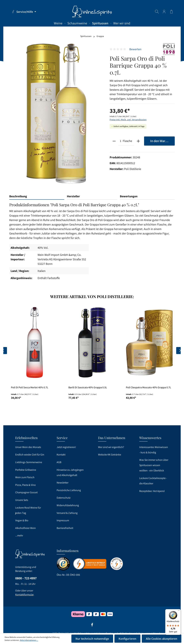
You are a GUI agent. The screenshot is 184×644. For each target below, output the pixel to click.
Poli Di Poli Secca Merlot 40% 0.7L (30, 387)
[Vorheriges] (3, 351)
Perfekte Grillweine (26, 470)
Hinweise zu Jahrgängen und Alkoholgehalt (70, 472)
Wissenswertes (150, 438)
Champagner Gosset (26, 492)
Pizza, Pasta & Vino (26, 485)
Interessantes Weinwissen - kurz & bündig (154, 450)
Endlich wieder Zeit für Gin (30, 455)
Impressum (63, 520)
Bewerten (135, 49)
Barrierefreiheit (65, 528)
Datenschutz (64, 498)
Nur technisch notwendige (92, 639)
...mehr (19, 535)
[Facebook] (92, 626)
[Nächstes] (180, 351)
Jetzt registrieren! (66, 447)
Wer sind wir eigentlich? (111, 447)
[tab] (37, 196)
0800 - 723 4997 (26, 578)
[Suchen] (157, 12)
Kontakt (61, 455)
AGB (59, 462)
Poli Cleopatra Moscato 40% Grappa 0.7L (148, 387)
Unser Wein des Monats (28, 447)
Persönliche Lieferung (69, 490)
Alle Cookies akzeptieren (162, 639)
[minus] (114, 141)
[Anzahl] (121, 141)
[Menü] (179, 611)
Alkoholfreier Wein (26, 528)
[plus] (138, 141)
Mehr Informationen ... (29, 640)
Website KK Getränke (110, 455)
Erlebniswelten (26, 438)
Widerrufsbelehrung (68, 505)
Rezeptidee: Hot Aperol (152, 491)
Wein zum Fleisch (25, 477)
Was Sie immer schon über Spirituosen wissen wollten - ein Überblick (154, 465)
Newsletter (63, 483)
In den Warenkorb (162, 141)
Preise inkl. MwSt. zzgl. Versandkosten (128, 120)
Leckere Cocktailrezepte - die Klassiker (153, 481)
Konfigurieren (127, 639)
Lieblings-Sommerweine (29, 462)
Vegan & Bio (22, 520)
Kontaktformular (24, 595)
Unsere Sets (22, 500)
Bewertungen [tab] (129, 196)
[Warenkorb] (171, 12)
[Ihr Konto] (164, 12)
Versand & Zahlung (67, 513)
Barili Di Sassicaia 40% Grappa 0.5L (88, 387)
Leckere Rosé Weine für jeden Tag (28, 510)
